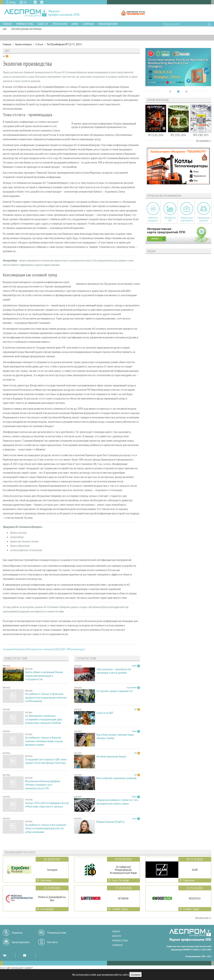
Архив (75, 24)
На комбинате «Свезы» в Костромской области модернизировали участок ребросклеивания (46, 828)
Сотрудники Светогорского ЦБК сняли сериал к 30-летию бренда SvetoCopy (46, 761)
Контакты (53, 942)
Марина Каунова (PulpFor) (110, 822)
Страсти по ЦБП (105, 713)
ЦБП (5, 29)
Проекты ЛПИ (60, 24)
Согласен (136, 975)
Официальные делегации (204, 219)
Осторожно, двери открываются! (115, 691)
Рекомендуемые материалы (26, 29)
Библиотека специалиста (153, 219)
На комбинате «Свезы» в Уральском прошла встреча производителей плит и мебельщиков (46, 697)
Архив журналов (21, 942)
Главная (7, 24)
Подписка (17, 933)
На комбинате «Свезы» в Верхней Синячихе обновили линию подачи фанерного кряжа (44, 741)
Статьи (39, 44)
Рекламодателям (108, 24)
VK (35, 2)
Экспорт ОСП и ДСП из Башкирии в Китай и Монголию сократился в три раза (47, 805)
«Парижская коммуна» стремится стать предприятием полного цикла (117, 802)
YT (25, 955)
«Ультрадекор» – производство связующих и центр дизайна (114, 671)
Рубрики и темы (25, 24)
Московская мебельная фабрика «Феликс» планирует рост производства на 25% (43, 785)
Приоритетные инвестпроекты (187, 219)
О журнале (88, 24)
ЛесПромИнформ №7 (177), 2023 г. (65, 44)
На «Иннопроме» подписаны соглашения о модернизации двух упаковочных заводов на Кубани (44, 719)
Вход (13, 2)
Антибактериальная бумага (111, 756)
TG (42, 2)
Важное (116, 932)
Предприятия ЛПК (170, 219)
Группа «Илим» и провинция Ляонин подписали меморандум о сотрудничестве (44, 676)
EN (25, 2)
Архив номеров (23, 44)
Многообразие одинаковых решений (116, 778)
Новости (43, 24)
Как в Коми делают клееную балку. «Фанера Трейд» (115, 736)
